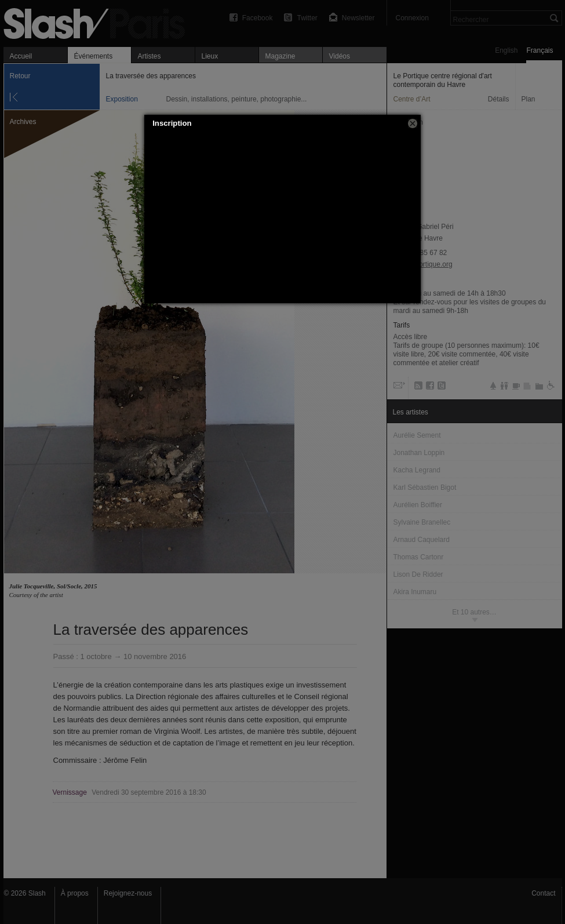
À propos (75, 893)
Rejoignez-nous (128, 893)
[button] (413, 123)
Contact (543, 893)
